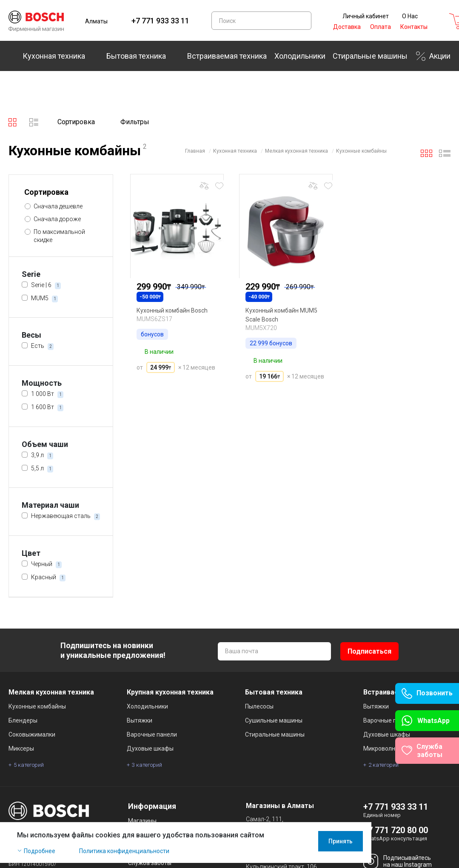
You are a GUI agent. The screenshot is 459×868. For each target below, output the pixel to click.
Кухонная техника (54, 56)
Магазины (142, 821)
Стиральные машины (370, 56)
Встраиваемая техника (227, 56)
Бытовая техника (136, 56)
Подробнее (40, 856)
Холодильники (300, 56)
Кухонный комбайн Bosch (172, 310)
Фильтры (135, 122)
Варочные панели (152, 734)
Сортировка (76, 122)
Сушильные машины (274, 720)
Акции (440, 56)
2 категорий (383, 765)
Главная (195, 151)
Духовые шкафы (150, 748)
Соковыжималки (32, 734)
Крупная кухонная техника (170, 692)
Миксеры (21, 748)
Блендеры (23, 720)
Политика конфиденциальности (124, 856)
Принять (428, 846)
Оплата (381, 27)
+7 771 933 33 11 (160, 21)
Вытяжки (140, 720)
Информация (152, 806)
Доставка (347, 27)
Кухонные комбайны (361, 151)
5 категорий (29, 765)
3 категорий (147, 765)
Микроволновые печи (394, 748)
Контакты (414, 27)
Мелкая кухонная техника (296, 151)
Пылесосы (259, 706)
